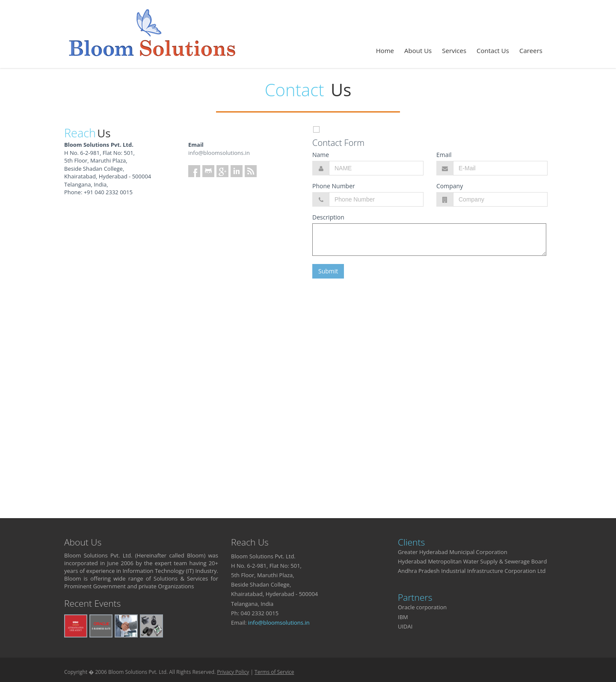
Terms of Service (274, 672)
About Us (418, 50)
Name (321, 155)
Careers (531, 50)
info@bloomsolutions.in (219, 153)
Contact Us (493, 50)
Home (385, 50)
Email (444, 155)
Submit (328, 271)
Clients (411, 542)
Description (328, 217)
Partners (415, 597)
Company (450, 186)
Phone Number (334, 186)
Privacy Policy (233, 672)
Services (454, 50)
